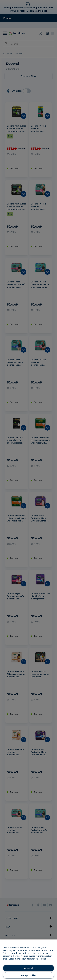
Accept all (29, 968)
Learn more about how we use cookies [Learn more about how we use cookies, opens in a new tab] (27, 959)
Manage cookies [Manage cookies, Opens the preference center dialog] (28, 975)
